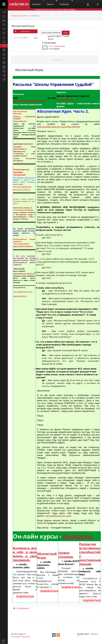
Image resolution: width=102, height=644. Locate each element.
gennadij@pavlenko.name (58, 516)
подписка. (78, 536)
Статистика (49, 43)
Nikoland (94, 634)
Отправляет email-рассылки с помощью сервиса (55, 9)
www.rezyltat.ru (20, 296)
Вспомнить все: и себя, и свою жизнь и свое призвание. (25, 554)
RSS (36, 38)
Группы (52, 3)
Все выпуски (58, 60)
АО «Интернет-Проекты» (21, 635)
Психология (34, 16)
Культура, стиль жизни (19, 16)
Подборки (66, 3)
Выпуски (38, 3)
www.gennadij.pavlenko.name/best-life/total (58, 127)
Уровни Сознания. (66, 555)
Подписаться (25, 31)
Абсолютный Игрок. (23, 26)
